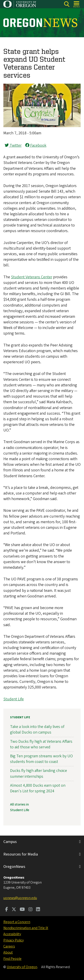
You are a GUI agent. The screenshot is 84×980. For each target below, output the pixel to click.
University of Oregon (22, 967)
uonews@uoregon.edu (20, 898)
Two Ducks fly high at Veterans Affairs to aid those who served (41, 744)
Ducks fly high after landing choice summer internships (39, 773)
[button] (42, 126)
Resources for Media (21, 854)
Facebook (36, 145)
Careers (9, 946)
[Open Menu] (77, 4)
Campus (10, 842)
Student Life (14, 699)
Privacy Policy (14, 940)
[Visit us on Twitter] (14, 910)
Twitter (13, 145)
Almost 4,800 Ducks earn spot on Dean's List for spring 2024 (38, 788)
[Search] (67, 4)
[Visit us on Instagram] (30, 910)
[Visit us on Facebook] (7, 910)
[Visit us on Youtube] (22, 910)
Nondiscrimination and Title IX (26, 928)
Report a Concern (17, 922)
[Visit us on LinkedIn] (38, 910)
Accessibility (12, 934)
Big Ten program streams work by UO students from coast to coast (41, 759)
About (8, 952)
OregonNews (14, 867)
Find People (12, 959)
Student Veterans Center (32, 277)
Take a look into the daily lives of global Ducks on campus (37, 730)
